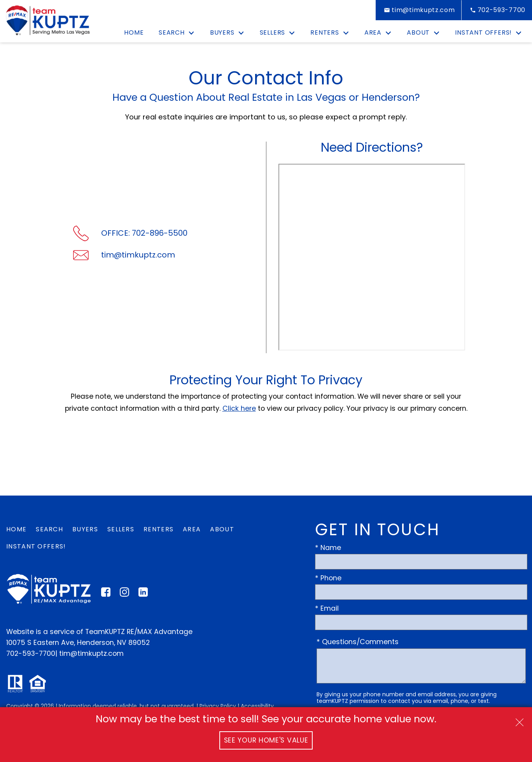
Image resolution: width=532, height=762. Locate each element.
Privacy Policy (218, 706)
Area (192, 529)
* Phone (328, 578)
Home (134, 33)
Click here (239, 408)
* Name (328, 548)
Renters (158, 529)
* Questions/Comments (358, 642)
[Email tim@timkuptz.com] (418, 10)
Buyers (85, 529)
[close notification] (520, 720)
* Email (327, 608)
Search (49, 529)
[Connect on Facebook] (106, 594)
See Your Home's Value (266, 740)
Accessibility (257, 706)
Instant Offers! (36, 546)
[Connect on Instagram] (124, 594)
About (222, 529)
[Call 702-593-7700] (497, 10)
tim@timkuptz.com (91, 653)
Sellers (121, 529)
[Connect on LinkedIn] (143, 594)
